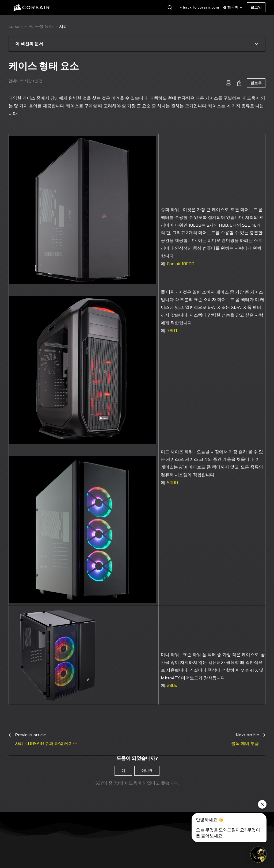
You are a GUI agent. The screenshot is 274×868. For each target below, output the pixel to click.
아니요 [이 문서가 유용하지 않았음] (147, 771)
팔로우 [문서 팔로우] (256, 83)
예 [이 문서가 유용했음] (123, 771)
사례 (63, 26)
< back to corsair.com (199, 7)
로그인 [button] (256, 7)
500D (172, 483)
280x (172, 685)
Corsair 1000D (181, 264)
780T (172, 331)
